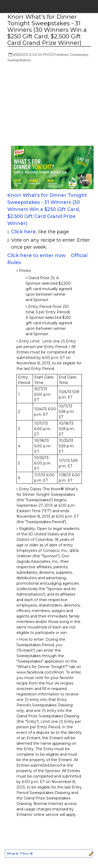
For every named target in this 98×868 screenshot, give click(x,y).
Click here (24, 232)
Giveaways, (79, 54)
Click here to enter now (36, 255)
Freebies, (61, 54)
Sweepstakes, (19, 60)
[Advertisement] (51, 105)
